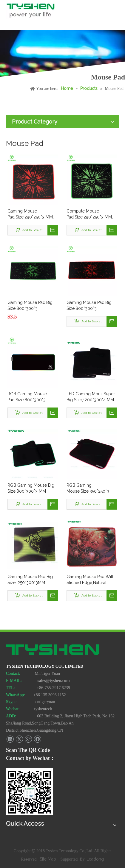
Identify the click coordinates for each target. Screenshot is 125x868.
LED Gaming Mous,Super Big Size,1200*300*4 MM (91, 397)
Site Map (48, 859)
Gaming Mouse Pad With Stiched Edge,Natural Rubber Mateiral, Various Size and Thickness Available (91, 580)
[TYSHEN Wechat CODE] (30, 792)
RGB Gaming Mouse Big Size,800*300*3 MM (31, 488)
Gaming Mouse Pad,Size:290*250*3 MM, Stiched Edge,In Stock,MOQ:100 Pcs (31, 214)
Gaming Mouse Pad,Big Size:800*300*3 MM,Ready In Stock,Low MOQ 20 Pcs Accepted (89, 306)
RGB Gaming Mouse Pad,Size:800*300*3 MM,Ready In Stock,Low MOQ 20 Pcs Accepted (30, 397)
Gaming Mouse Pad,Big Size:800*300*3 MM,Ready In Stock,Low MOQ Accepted (30, 306)
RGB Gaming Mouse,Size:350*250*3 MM (88, 488)
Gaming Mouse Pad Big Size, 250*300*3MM (30, 580)
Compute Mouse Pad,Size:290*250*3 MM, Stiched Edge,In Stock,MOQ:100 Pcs (90, 214)
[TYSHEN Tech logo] (53, 650)
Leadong (95, 859)
